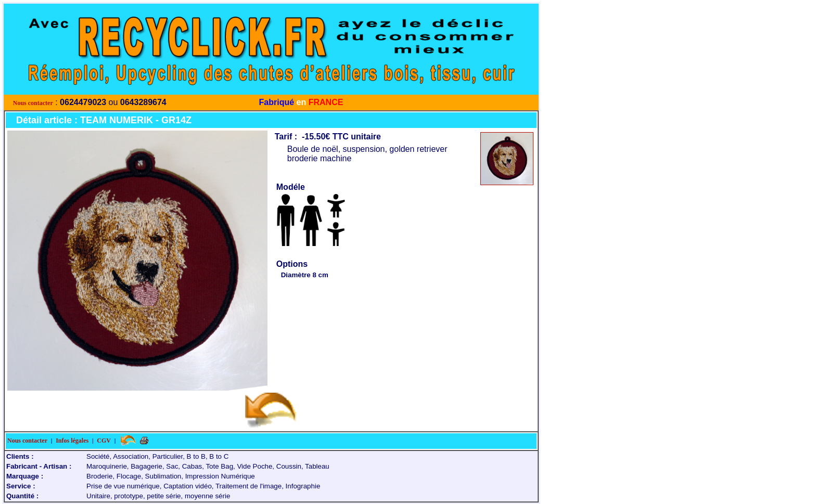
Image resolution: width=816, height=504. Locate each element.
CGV (104, 441)
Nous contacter (33, 103)
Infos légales (72, 441)
